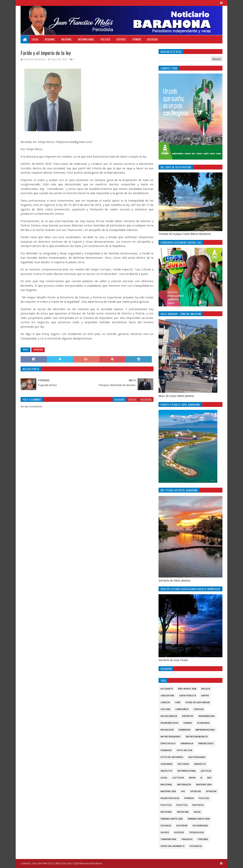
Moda (192, 778)
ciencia (165, 702)
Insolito (166, 771)
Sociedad (152, 39)
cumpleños (182, 709)
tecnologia (196, 833)
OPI (183, 791)
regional (166, 812)
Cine (178, 702)
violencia (196, 846)
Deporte (121, 39)
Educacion (167, 730)
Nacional (67, 39)
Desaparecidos (170, 723)
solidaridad (200, 826)
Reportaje (183, 812)
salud (197, 812)
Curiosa (199, 709)
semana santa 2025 (172, 819)
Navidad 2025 (168, 791)
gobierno (167, 764)
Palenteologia (170, 798)
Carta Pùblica (188, 696)
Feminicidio (206, 744)
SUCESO (165, 833)
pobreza (189, 798)
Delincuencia (169, 716)
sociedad (182, 826)
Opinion (136, 39)
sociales (166, 826)
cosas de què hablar (197, 702)
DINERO (188, 723)
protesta (198, 805)
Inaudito (200, 764)
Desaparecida (206, 716)
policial (204, 798)
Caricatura (167, 696)
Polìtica (182, 805)
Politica (105, 39)
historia (183, 764)
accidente (167, 689)
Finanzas (166, 750)
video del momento (173, 846)
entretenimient (171, 737)
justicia (206, 771)
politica (166, 805)
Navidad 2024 (204, 785)
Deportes (188, 716)
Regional (50, 39)
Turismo (203, 839)
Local (35, 39)
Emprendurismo (205, 730)
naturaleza (184, 785)
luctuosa (178, 778)
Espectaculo (168, 744)
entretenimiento (197, 737)
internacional (187, 771)
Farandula (187, 744)
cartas (205, 696)
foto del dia (185, 750)
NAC (209, 778)
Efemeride (185, 730)
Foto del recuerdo (172, 757)
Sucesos (179, 833)
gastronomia (197, 757)
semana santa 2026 (199, 819)
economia (203, 723)
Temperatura (168, 839)
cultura (165, 709)
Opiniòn (38, 350)
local (164, 778)
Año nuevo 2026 (187, 689)
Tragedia (187, 839)
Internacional (86, 39)
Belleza (206, 689)
